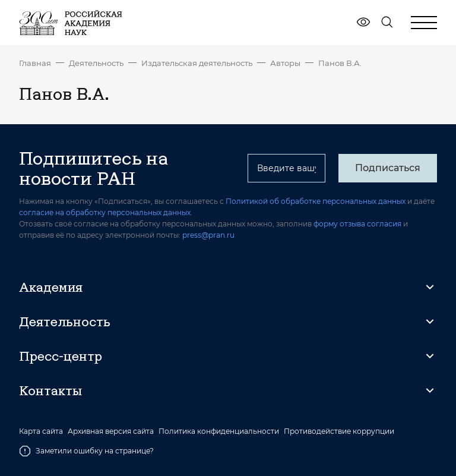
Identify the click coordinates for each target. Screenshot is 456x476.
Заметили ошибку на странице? (86, 451)
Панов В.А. (340, 63)
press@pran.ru (208, 235)
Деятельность (96, 63)
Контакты (50, 390)
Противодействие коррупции (339, 431)
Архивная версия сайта (111, 431)
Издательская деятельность (197, 63)
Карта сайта (41, 431)
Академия (51, 287)
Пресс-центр (61, 356)
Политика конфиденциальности (219, 431)
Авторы (285, 63)
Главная (35, 63)
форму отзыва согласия (357, 224)
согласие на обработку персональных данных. (106, 212)
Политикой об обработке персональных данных (316, 201)
